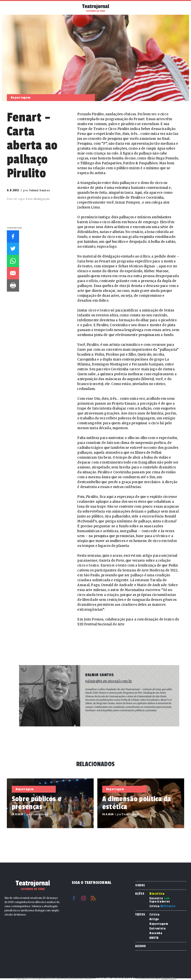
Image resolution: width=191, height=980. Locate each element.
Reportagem (159, 924)
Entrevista (158, 929)
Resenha (156, 933)
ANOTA (154, 938)
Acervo (141, 946)
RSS (93, 898)
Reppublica (169, 978)
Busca (181, 8)
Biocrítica (157, 894)
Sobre (140, 885)
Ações (140, 894)
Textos (140, 915)
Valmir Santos (99, 675)
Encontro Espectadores (160, 900)
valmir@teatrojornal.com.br (109, 681)
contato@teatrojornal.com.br (115, 978)
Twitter (13, 249)
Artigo (154, 919)
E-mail (13, 273)
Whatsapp (13, 261)
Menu (10, 7)
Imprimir (13, 285)
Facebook (13, 236)
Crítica (162, 906)
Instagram (84, 898)
